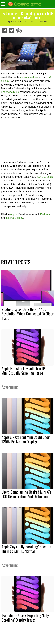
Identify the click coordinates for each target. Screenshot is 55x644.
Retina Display (15, 218)
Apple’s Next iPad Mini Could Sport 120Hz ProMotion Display (26, 439)
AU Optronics (45, 177)
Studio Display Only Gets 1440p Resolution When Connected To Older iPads (27, 314)
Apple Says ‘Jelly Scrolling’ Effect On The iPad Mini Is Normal (27, 549)
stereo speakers (29, 77)
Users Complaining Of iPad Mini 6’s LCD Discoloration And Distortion (26, 494)
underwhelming (10, 92)
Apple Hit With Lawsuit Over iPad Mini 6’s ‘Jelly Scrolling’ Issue (25, 371)
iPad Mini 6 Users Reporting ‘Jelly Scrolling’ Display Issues (25, 618)
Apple (14, 214)
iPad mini (45, 214)
